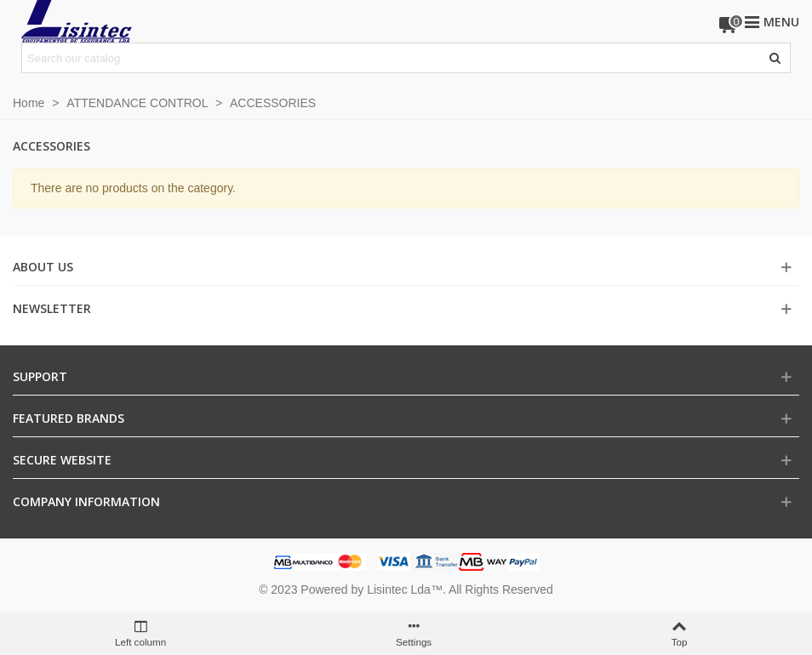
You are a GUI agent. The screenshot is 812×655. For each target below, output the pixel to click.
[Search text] (392, 58)
